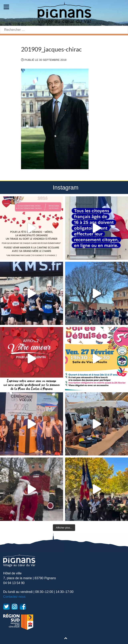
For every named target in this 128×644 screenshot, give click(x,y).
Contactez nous (14, 597)
